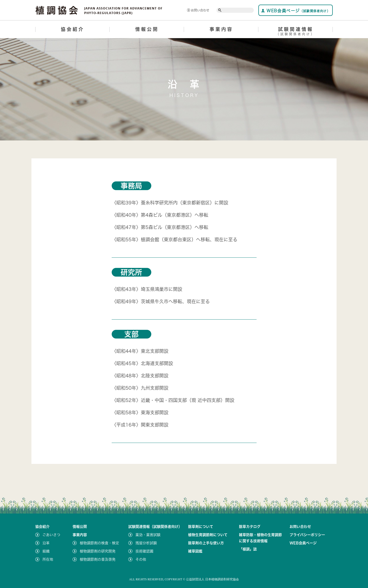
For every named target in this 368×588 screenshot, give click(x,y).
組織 (46, 551)
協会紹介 (73, 29)
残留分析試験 (146, 543)
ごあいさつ (51, 535)
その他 (141, 559)
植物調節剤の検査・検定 (99, 543)
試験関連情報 (296, 32)
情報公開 (147, 29)
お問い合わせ (198, 10)
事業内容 (221, 29)
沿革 (46, 543)
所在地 (48, 559)
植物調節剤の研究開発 (98, 551)
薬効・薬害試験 (148, 535)
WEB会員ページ (296, 11)
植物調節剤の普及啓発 (98, 559)
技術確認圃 (144, 551)
